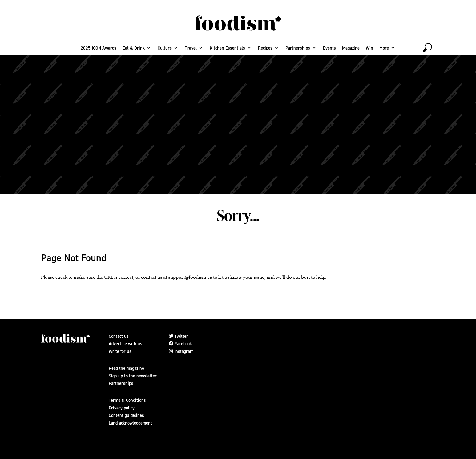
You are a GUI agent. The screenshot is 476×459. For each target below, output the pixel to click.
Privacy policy (122, 408)
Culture (165, 48)
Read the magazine (126, 368)
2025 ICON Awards (99, 48)
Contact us (119, 336)
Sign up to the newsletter (133, 376)
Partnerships (298, 48)
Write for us (120, 351)
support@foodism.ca (190, 277)
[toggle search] (427, 48)
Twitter (179, 336)
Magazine (351, 48)
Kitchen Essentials (227, 48)
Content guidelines (126, 415)
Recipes (265, 48)
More (384, 48)
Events (329, 48)
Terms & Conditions (127, 400)
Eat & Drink (134, 48)
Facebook (180, 344)
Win (369, 48)
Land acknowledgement (130, 423)
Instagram (181, 351)
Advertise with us (125, 344)
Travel (191, 48)
